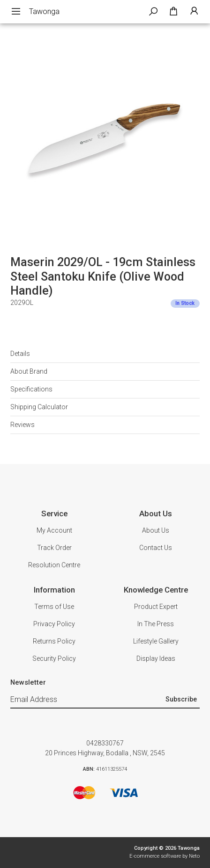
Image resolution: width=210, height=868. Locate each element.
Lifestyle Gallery (156, 641)
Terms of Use (54, 607)
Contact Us (156, 548)
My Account (54, 530)
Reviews (22, 425)
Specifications (31, 389)
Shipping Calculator (39, 407)
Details (20, 354)
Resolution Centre (54, 565)
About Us (156, 530)
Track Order (54, 548)
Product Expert (156, 607)
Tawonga (44, 11)
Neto (194, 856)
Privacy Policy (54, 624)
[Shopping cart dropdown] (173, 12)
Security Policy (54, 658)
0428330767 (105, 743)
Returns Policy (54, 641)
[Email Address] (86, 700)
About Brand (29, 371)
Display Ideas (156, 658)
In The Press (156, 624)
